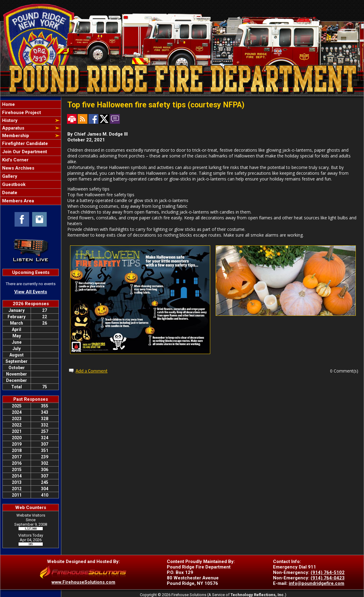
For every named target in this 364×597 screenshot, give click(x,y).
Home (8, 104)
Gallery (9, 176)
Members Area (17, 201)
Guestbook (13, 184)
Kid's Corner (15, 160)
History (9, 120)
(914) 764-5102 (328, 572)
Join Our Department (24, 152)
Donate (9, 193)
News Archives (18, 168)
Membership (15, 136)
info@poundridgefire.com (317, 583)
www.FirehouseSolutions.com (83, 582)
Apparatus (13, 128)
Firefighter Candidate (24, 143)
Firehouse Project (21, 113)
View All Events (31, 292)
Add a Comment (91, 371)
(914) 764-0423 (328, 578)
